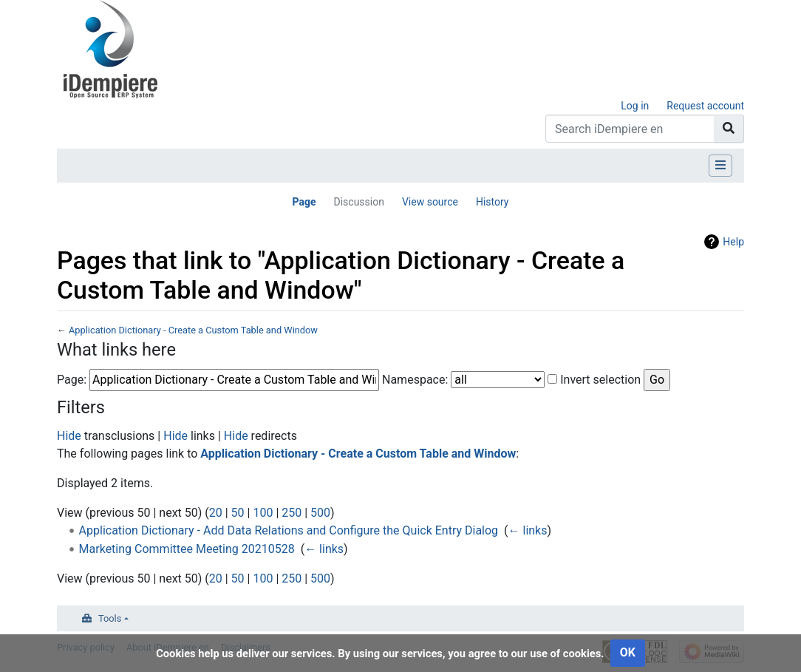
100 (263, 513)
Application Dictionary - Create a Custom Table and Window (193, 330)
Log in (635, 106)
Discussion (358, 202)
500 (320, 513)
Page (304, 202)
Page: (72, 380)
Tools (110, 618)
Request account (705, 106)
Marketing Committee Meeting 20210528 (187, 549)
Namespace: (415, 380)
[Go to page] (729, 129)
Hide (69, 436)
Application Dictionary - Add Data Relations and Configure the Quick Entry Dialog (289, 530)
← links (528, 530)
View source (430, 202)
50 (238, 513)
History (492, 202)
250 (292, 513)
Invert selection (600, 380)
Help (733, 242)
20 (216, 513)
